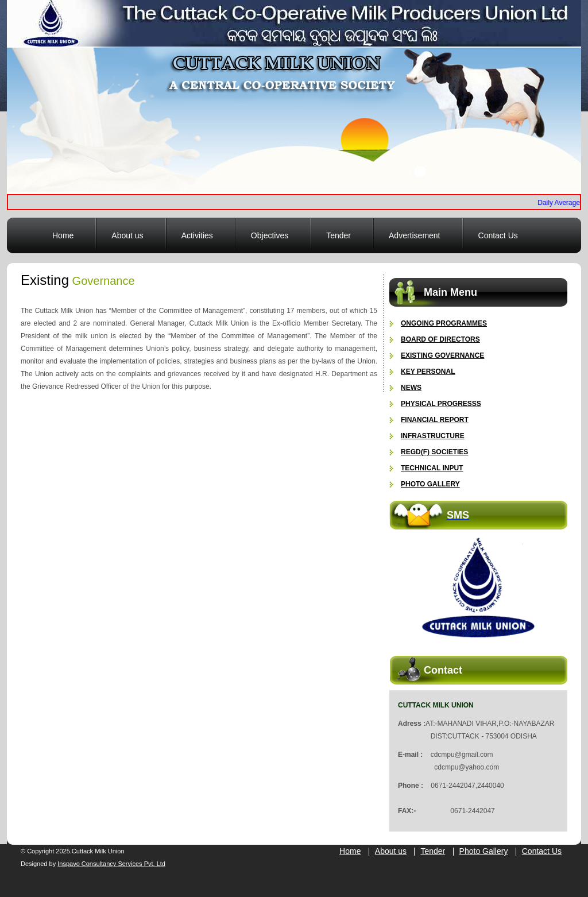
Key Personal (428, 372)
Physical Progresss (441, 404)
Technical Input (432, 468)
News (411, 388)
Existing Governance (442, 355)
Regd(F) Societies (434, 452)
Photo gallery (430, 484)
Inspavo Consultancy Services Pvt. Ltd (111, 864)
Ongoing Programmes (444, 323)
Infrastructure (433, 436)
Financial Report (435, 420)
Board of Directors (440, 339)
